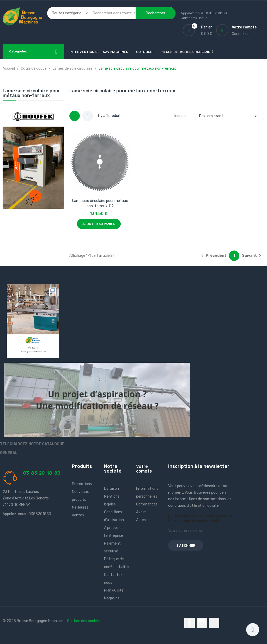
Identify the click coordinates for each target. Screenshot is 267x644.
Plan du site (114, 590)
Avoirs (141, 512)
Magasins (112, 598)
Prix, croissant (229, 116)
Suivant (253, 256)
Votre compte (144, 469)
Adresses (144, 520)
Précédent (213, 256)
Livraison (111, 489)
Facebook (190, 623)
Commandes (147, 504)
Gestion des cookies (84, 621)
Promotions (82, 484)
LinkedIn (214, 623)
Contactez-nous (194, 18)
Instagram (202, 623)
